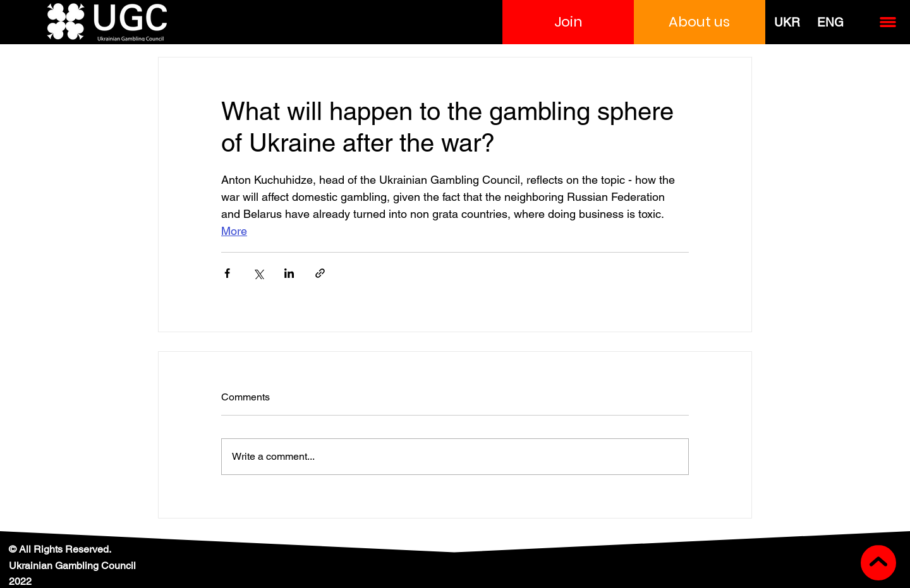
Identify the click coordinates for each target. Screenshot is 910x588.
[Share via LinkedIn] (289, 273)
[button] (568, 22)
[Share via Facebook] (227, 273)
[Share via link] (320, 273)
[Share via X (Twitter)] (258, 273)
